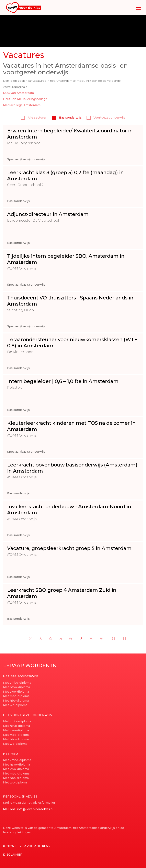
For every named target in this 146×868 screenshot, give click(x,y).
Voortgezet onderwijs (106, 118)
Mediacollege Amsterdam (22, 105)
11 (124, 639)
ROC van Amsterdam (18, 93)
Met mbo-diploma (16, 696)
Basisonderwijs (67, 118)
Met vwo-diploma (16, 692)
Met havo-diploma (16, 687)
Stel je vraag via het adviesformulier (29, 803)
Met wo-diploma (15, 705)
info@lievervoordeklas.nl (35, 809)
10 (112, 639)
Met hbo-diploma (16, 701)
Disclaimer (13, 855)
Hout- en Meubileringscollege (25, 99)
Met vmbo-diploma (17, 683)
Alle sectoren (34, 118)
